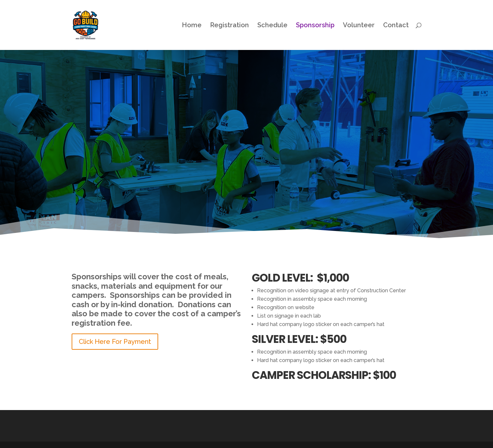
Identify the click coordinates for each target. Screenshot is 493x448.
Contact (396, 26)
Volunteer (359, 26)
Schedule (272, 26)
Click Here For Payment (115, 342)
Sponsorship (315, 26)
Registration (229, 26)
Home (192, 26)
